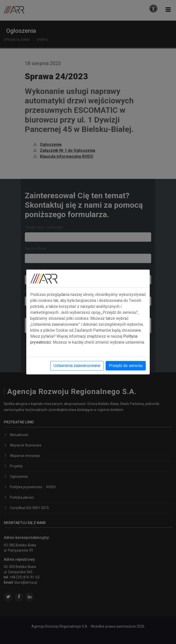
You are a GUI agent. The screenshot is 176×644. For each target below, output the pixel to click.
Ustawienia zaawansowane (77, 366)
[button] (168, 10)
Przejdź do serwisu (126, 366)
